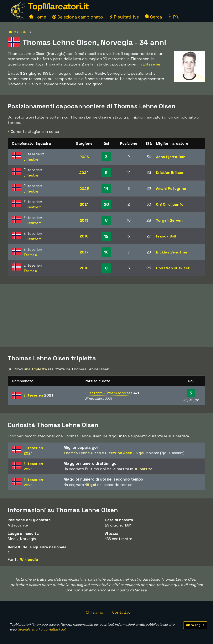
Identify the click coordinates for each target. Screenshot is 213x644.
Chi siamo (95, 612)
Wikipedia (29, 559)
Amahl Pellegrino (171, 189)
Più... (175, 17)
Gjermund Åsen (119, 453)
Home (38, 17)
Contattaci (122, 612)
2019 (84, 220)
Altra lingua (195, 625)
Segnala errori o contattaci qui (42, 629)
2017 (84, 252)
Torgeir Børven (169, 220)
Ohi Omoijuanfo (170, 204)
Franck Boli (166, 236)
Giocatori (18, 32)
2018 (84, 236)
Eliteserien (152, 64)
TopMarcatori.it (58, 6)
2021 (84, 204)
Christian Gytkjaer (173, 268)
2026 (84, 157)
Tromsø (30, 255)
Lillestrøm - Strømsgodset (109, 393)
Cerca (153, 17)
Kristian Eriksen (170, 172)
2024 (84, 172)
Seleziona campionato (78, 17)
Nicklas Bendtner (172, 252)
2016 (84, 268)
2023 (84, 189)
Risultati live (124, 17)
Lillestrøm (32, 159)
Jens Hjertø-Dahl (171, 157)
